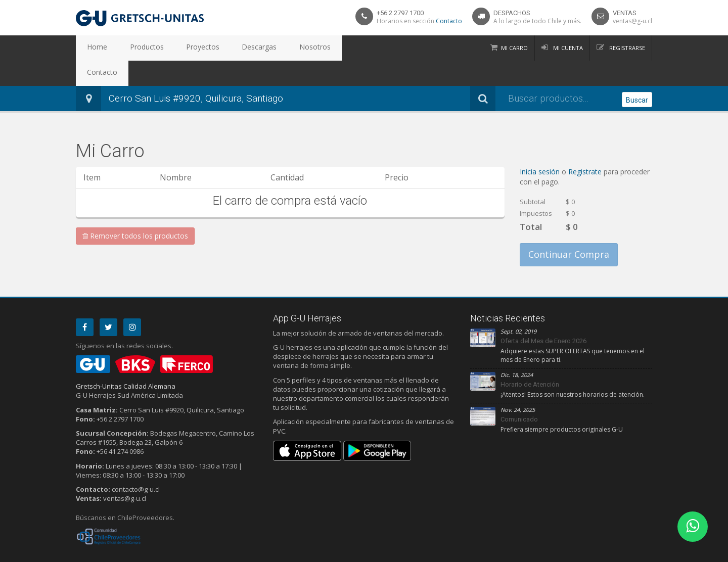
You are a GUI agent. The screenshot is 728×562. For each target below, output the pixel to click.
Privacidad (111, 552)
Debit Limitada (629, 552)
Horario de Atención (530, 359)
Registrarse (626, 48)
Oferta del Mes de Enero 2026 (543, 316)
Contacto (449, 21)
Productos (132, 48)
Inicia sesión (541, 146)
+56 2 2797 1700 (400, 13)
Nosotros (271, 48)
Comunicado (519, 394)
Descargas (226, 48)
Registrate (586, 146)
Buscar (637, 74)
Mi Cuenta (567, 48)
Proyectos (179, 48)
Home (93, 48)
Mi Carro (514, 48)
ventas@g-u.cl (632, 21)
